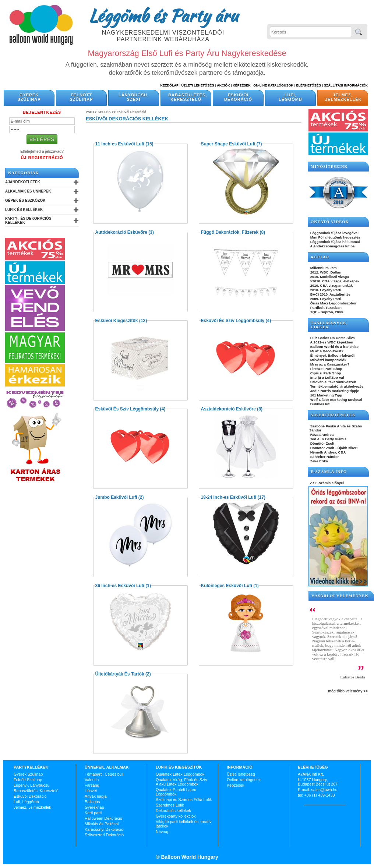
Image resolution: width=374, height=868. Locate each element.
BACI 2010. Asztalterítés (330, 294)
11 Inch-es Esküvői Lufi (120, 144)
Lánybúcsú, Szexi (134, 97)
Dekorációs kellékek (173, 811)
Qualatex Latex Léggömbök (180, 774)
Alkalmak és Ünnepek (28, 191)
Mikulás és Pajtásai (102, 824)
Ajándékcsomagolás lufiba (332, 246)
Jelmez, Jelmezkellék (343, 97)
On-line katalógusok (273, 85)
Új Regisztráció (42, 158)
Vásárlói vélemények (340, 596)
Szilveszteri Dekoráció (104, 835)
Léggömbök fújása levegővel (334, 233)
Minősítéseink (329, 167)
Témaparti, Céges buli (104, 774)
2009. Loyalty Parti (325, 299)
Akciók (223, 85)
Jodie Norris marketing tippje (334, 391)
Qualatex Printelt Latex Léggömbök (176, 792)
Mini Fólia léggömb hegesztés (335, 237)
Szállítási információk (346, 85)
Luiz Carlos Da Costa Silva (332, 338)
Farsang (92, 785)
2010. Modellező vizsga (329, 277)
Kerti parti (93, 813)
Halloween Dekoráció (103, 818)
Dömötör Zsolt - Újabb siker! (334, 448)
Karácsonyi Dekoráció (104, 829)
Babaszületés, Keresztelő (188, 97)
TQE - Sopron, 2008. (327, 312)
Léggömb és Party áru (163, 15)
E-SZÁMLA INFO (329, 472)
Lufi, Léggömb (290, 97)
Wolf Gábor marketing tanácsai (336, 400)
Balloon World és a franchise (334, 347)
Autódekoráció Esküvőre (121, 232)
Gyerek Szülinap (29, 97)
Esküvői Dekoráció (238, 97)
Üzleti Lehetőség (198, 85)
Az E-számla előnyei (327, 483)
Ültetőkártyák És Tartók (120, 674)
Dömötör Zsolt (322, 443)
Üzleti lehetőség (241, 774)
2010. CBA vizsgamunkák (331, 285)
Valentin (92, 780)
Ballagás (92, 802)
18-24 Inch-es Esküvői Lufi (229, 497)
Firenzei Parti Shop (326, 369)
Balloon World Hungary (189, 857)
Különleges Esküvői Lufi (227, 586)
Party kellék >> (101, 112)
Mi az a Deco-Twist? (326, 351)
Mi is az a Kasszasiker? (329, 364)
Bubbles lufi (320, 404)
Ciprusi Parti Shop (325, 373)
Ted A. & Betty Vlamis (328, 439)
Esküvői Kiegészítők (117, 321)
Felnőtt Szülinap (82, 97)
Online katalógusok (244, 780)
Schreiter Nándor (324, 457)
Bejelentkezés (42, 112)
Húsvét (91, 791)
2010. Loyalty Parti (325, 290)
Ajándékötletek (23, 182)
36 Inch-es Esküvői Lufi (120, 586)
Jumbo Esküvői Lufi (116, 497)
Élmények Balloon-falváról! (332, 355)
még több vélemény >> (348, 691)
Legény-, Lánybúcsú (31, 785)
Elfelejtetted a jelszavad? (42, 151)
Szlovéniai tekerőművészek (333, 382)
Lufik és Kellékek (24, 210)
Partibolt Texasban (325, 308)
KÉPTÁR (320, 257)
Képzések (242, 85)
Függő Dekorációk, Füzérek (230, 232)
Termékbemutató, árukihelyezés (336, 386)
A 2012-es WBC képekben (331, 342)
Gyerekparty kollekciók (176, 816)
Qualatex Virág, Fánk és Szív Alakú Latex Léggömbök (181, 782)
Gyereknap (94, 807)
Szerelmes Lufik (170, 805)
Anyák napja (96, 796)
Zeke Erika (319, 461)
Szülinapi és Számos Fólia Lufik (184, 800)
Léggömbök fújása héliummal (335, 242)
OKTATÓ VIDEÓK (330, 222)
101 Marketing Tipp (326, 395)
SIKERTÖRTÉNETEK (333, 415)
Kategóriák (24, 173)
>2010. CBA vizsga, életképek (334, 281)
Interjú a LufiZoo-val (327, 377)
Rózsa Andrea (321, 435)
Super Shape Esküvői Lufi (228, 144)
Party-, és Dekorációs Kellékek (28, 220)
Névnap (163, 832)
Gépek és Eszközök (25, 200)
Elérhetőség (308, 85)
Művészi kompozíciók (328, 360)
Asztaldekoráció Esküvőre (228, 409)
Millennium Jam (323, 268)
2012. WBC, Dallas (325, 272)
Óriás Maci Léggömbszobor (333, 303)
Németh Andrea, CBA (327, 452)
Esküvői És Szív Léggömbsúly (233, 321)
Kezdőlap (170, 85)
